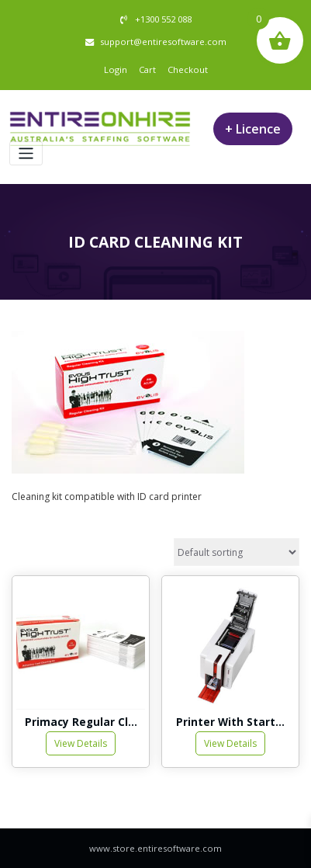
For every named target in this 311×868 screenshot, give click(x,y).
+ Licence (253, 129)
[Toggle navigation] (26, 153)
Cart (147, 69)
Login (116, 69)
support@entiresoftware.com (163, 42)
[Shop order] (237, 552)
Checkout (188, 69)
